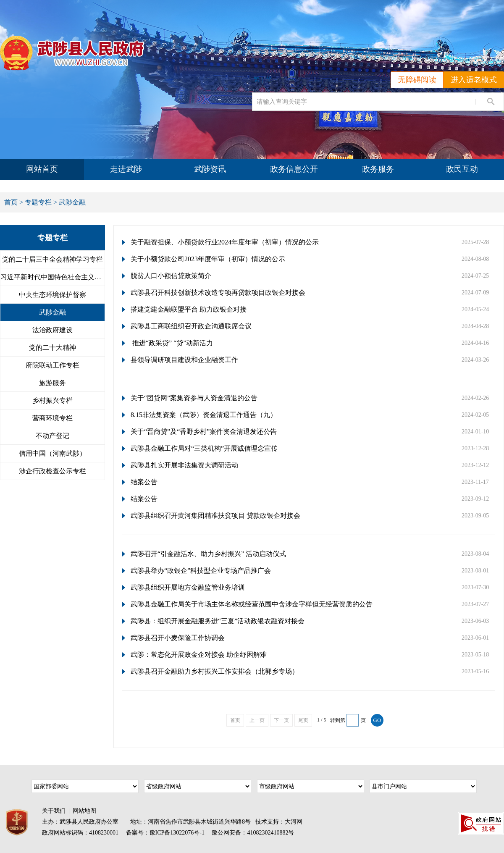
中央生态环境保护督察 (52, 295)
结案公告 (144, 482)
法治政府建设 (52, 330)
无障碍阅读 (417, 80)
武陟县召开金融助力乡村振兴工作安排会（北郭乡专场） (215, 671)
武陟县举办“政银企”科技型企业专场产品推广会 (201, 571)
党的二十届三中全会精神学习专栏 (52, 259)
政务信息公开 (294, 169)
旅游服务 (52, 383)
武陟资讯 (210, 169)
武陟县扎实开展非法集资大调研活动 (184, 465)
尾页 (303, 720)
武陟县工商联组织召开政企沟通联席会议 (191, 326)
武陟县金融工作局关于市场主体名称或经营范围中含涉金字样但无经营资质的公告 (252, 604)
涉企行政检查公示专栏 (52, 471)
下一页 (281, 720)
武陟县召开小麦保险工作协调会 (178, 638)
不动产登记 (52, 436)
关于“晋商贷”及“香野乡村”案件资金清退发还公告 (204, 432)
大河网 (294, 822)
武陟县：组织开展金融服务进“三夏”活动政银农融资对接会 (218, 621)
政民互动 (462, 169)
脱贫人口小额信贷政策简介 (171, 276)
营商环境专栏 (52, 418)
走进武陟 (126, 169)
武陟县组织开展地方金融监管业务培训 (188, 587)
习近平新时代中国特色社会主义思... (52, 277)
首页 (11, 202)
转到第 (338, 720)
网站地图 (84, 811)
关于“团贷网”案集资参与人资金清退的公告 (194, 398)
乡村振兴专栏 (52, 400)
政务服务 (378, 169)
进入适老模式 (474, 80)
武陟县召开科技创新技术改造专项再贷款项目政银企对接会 (218, 293)
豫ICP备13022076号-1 (177, 833)
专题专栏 (38, 202)
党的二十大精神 (52, 348)
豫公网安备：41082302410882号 (253, 833)
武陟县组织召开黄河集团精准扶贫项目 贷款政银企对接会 (215, 516)
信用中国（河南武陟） (52, 453)
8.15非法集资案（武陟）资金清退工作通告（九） (204, 415)
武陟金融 (52, 312)
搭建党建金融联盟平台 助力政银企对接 (189, 309)
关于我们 (54, 811)
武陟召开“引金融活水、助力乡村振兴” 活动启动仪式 (208, 554)
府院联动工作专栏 (52, 365)
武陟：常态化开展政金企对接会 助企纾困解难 (199, 655)
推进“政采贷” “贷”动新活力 (172, 343)
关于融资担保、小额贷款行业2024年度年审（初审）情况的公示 (225, 242)
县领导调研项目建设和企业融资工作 (184, 360)
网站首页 (42, 169)
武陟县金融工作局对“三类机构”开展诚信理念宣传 (204, 448)
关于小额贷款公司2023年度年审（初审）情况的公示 (208, 259)
